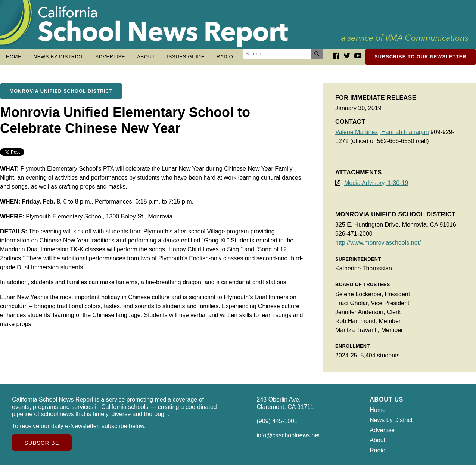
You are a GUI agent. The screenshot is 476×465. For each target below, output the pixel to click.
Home (14, 57)
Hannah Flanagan (405, 132)
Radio (225, 57)
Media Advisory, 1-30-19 (376, 183)
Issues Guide (186, 57)
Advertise (111, 57)
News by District (59, 57)
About (146, 57)
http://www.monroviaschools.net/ (378, 243)
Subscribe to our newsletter (420, 57)
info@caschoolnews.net (288, 435)
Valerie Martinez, (358, 132)
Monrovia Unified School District (61, 91)
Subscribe (42, 443)
